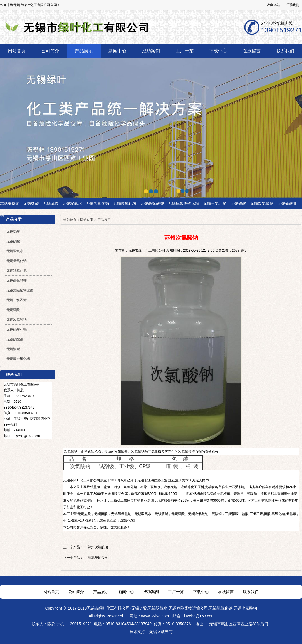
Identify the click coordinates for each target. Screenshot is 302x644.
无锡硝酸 (238, 203)
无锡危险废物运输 (183, 203)
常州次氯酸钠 (98, 547)
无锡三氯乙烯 (215, 203)
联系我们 (292, 5)
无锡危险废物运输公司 (188, 608)
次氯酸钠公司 (98, 558)
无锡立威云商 (161, 632)
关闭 (244, 250)
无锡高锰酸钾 (152, 203)
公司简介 (76, 592)
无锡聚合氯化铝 (18, 359)
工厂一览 (176, 592)
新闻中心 (126, 592)
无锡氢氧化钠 (97, 203)
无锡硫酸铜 (15, 339)
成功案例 (151, 592)
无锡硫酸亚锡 (16, 329)
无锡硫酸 (51, 203)
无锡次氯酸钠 (262, 203)
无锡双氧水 (72, 203)
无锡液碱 (161, 514)
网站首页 (87, 220)
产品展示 (104, 220)
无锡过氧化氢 (125, 203)
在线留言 (226, 592)
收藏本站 (273, 5)
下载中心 (201, 592)
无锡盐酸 (31, 203)
